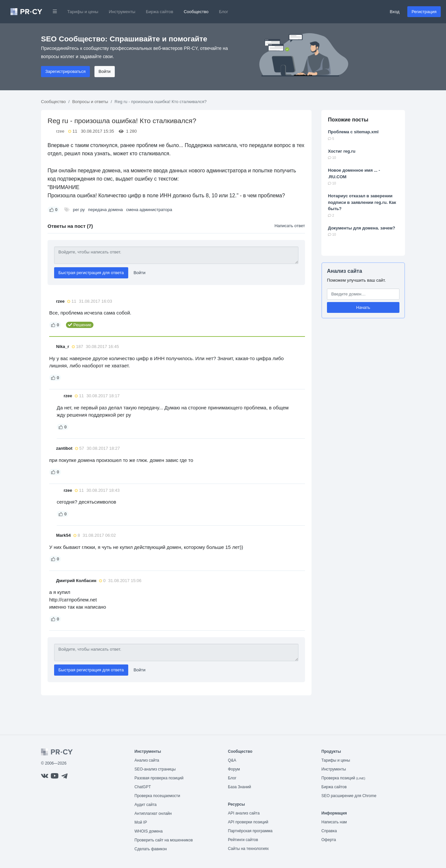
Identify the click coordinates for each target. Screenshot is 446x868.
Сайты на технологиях (248, 849)
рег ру (79, 210)
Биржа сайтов (160, 12)
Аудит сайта (145, 805)
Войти (105, 71)
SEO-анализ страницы (155, 769)
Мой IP (141, 822)
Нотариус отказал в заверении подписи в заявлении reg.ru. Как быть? (362, 202)
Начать (363, 307)
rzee (60, 131)
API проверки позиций (248, 822)
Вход (395, 12)
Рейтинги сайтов (243, 840)
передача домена (106, 210)
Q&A (232, 760)
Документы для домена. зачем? (362, 228)
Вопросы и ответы (90, 102)
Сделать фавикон (151, 849)
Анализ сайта (345, 271)
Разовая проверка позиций (159, 778)
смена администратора (149, 210)
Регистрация (424, 12)
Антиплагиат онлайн (153, 814)
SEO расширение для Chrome (349, 796)
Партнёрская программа (250, 831)
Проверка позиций (343, 778)
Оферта (329, 840)
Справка (329, 831)
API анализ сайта (244, 813)
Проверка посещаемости (157, 796)
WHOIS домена (149, 831)
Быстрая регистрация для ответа (91, 273)
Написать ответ (290, 226)
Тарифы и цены (83, 12)
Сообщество (196, 12)
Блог (224, 12)
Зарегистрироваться (65, 71)
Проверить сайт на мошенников (164, 840)
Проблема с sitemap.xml (353, 132)
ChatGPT (143, 787)
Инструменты (122, 12)
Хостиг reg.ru (342, 151)
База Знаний (240, 787)
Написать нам (334, 822)
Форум (234, 769)
